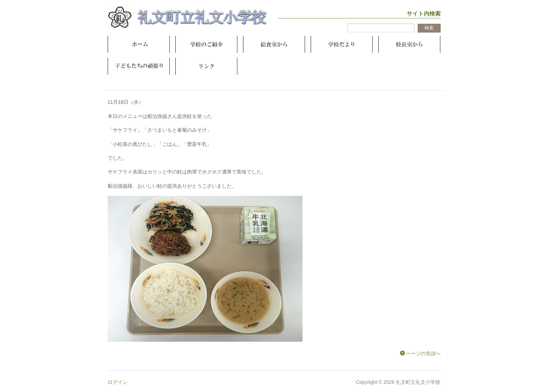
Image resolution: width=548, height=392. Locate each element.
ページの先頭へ (423, 353)
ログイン (118, 382)
